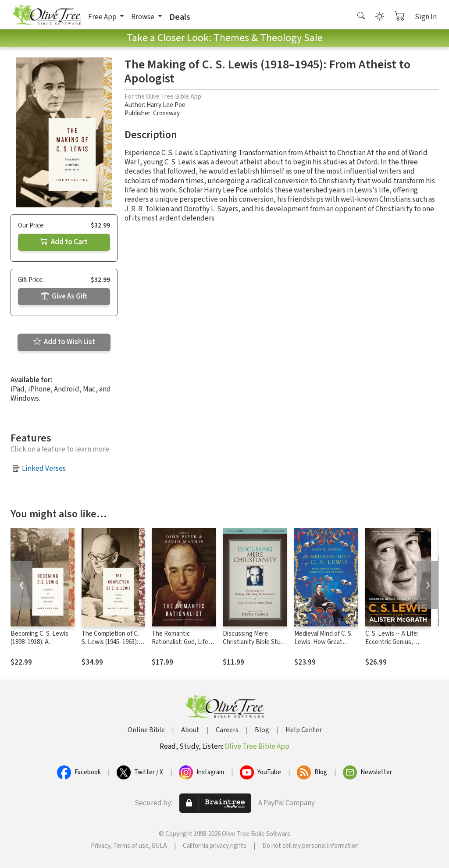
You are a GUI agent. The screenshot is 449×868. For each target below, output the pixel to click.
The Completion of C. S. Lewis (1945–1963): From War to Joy (110, 642)
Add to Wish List (64, 342)
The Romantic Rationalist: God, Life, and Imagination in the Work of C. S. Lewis (182, 646)
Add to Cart (64, 242)
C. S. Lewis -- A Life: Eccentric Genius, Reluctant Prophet (392, 642)
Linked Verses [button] (44, 469)
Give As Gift (64, 296)
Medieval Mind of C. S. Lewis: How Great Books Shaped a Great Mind (324, 646)
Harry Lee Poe (166, 105)
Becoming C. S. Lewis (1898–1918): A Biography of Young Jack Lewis (39, 646)
